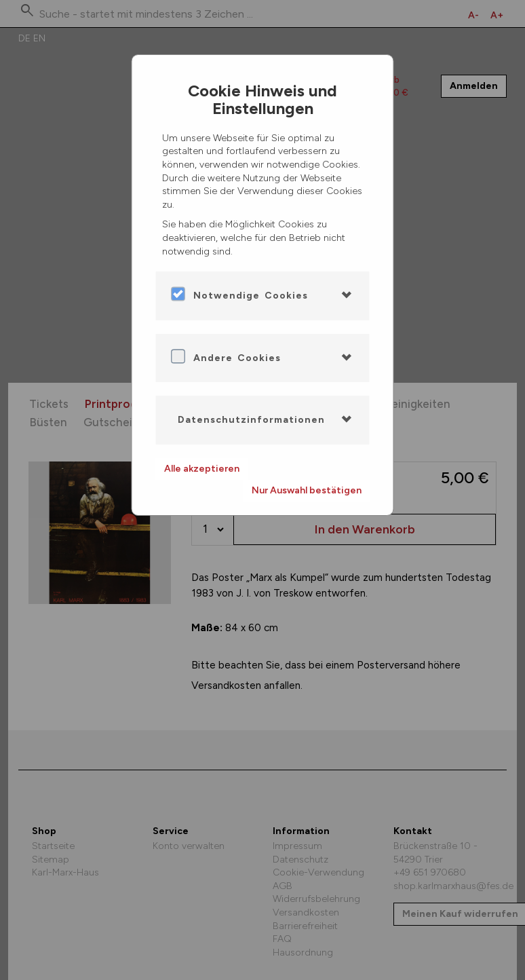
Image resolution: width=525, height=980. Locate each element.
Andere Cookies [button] (237, 358)
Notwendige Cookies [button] (251, 296)
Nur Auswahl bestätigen (307, 490)
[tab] (263, 296)
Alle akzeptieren (202, 469)
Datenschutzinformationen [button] (251, 420)
